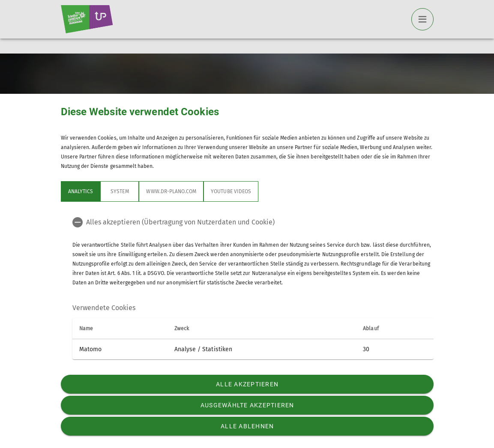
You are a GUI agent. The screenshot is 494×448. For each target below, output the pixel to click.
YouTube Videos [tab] (231, 191)
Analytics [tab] (81, 191)
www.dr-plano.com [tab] (171, 191)
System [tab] (120, 191)
